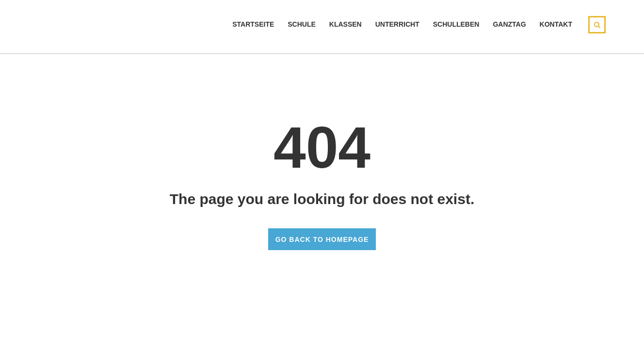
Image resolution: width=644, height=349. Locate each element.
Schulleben (456, 24)
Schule (302, 24)
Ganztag (509, 24)
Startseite (253, 24)
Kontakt (556, 24)
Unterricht (397, 24)
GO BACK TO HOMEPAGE (322, 239)
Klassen (346, 24)
